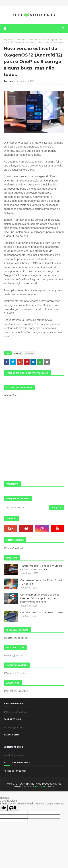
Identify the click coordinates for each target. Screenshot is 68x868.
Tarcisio (9, 81)
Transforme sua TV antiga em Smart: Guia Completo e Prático (41, 568)
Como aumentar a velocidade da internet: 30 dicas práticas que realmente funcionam (40, 598)
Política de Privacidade (15, 771)
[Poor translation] (13, 808)
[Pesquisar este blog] (26, 508)
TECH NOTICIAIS (39, 786)
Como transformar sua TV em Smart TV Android (41, 582)
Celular (18, 353)
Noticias (22, 39)
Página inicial (10, 39)
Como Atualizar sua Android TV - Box (42, 612)
